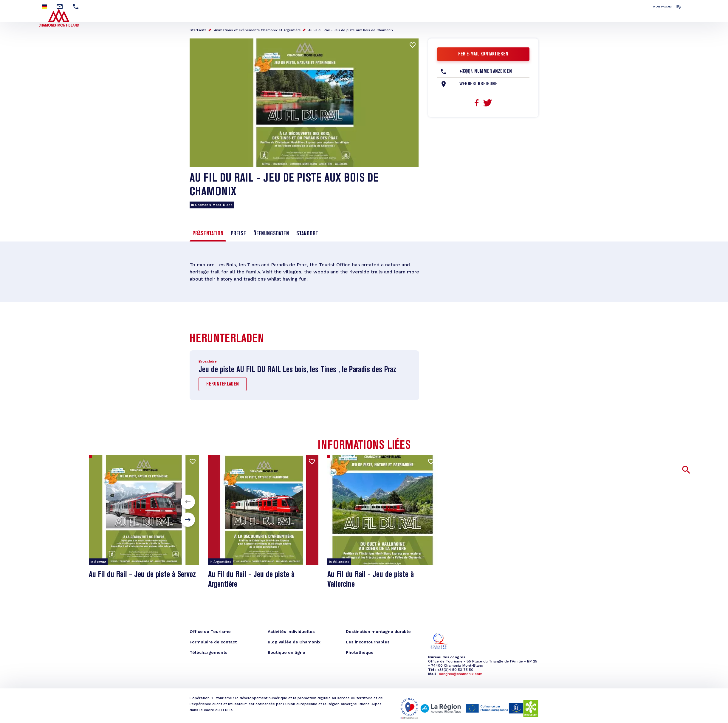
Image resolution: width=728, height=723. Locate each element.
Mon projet (663, 6)
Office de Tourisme (210, 631)
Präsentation (208, 234)
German (44, 7)
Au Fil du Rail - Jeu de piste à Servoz (142, 575)
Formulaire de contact (213, 642)
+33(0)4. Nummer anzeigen (486, 72)
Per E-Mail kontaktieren (483, 54)
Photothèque (360, 652)
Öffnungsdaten (271, 234)
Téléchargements (209, 652)
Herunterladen (223, 384)
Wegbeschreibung (478, 84)
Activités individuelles (291, 631)
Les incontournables (368, 642)
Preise (238, 234)
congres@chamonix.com (461, 674)
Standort (307, 234)
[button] (188, 502)
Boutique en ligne (286, 652)
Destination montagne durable (378, 631)
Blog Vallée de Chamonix (294, 642)
